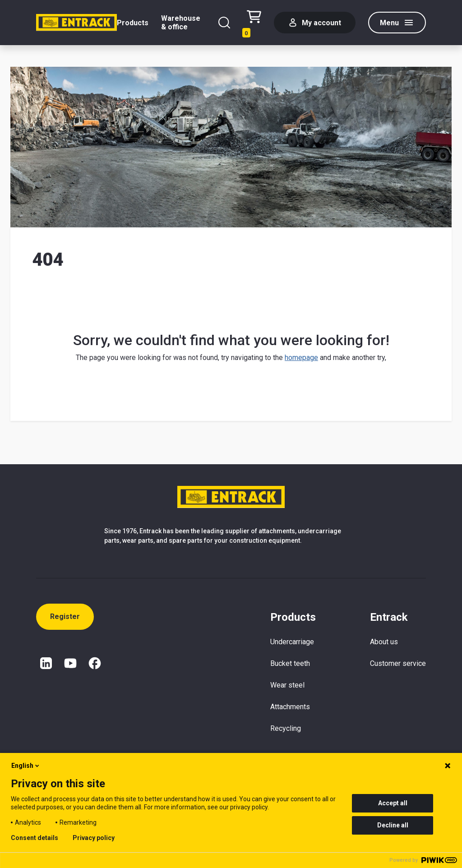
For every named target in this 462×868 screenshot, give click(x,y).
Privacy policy (94, 838)
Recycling (286, 728)
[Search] (224, 23)
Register (65, 616)
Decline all (393, 825)
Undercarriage (292, 642)
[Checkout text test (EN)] (254, 23)
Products (133, 23)
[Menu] (397, 23)
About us (384, 642)
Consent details (35, 838)
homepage (301, 358)
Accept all (393, 803)
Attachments (290, 707)
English (26, 766)
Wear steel (287, 685)
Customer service (398, 663)
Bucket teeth (290, 663)
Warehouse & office (181, 23)
